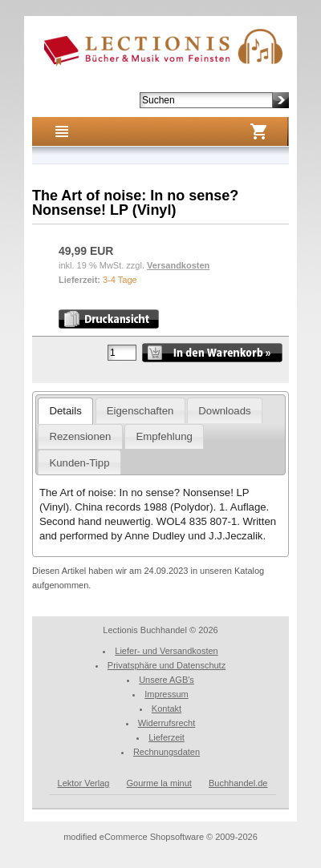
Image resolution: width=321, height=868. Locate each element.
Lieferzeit (167, 737)
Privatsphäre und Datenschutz (167, 665)
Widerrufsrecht (167, 723)
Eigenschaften (140, 411)
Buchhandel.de (238, 783)
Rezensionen (80, 436)
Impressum (166, 694)
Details (65, 411)
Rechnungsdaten (167, 752)
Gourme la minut (159, 783)
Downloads (224, 411)
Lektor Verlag (84, 783)
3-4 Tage (120, 280)
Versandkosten (178, 265)
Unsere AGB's (167, 680)
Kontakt (167, 709)
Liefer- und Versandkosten (166, 651)
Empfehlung (164, 436)
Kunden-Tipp (79, 463)
